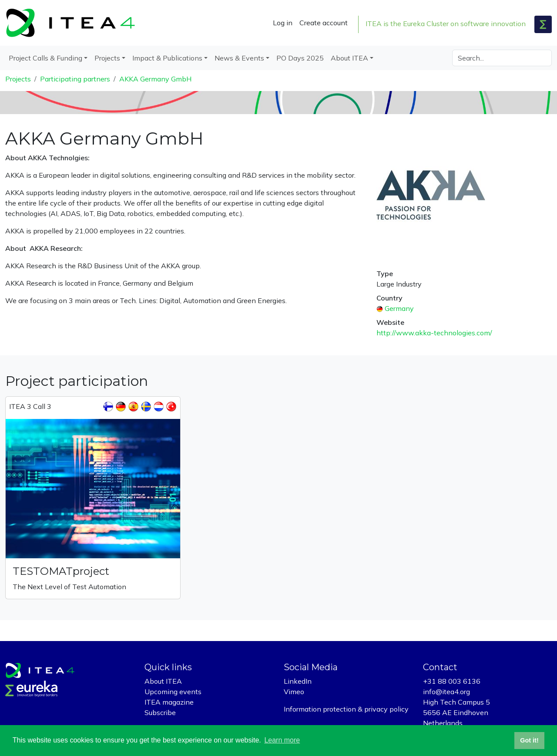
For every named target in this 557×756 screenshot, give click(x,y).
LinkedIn (298, 681)
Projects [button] (107, 58)
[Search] (502, 58)
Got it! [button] (529, 740)
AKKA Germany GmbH (155, 79)
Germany (399, 308)
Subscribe (160, 712)
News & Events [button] (239, 58)
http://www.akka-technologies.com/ (434, 333)
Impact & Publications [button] (167, 58)
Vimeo (294, 692)
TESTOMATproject (61, 571)
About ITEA (163, 681)
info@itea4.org (446, 692)
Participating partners (75, 79)
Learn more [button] (282, 740)
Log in (283, 23)
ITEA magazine (169, 702)
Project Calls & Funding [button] (45, 58)
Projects (18, 79)
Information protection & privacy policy (346, 709)
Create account (324, 23)
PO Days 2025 (300, 58)
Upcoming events (173, 692)
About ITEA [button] (349, 58)
